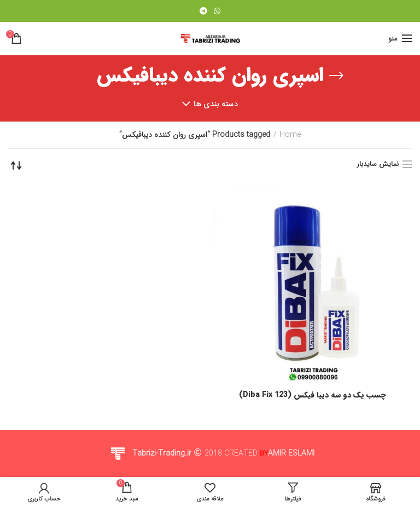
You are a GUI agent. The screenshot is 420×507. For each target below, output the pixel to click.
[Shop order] (16, 165)
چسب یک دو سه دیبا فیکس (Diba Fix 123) (313, 395)
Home (290, 135)
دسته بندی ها (216, 104)
